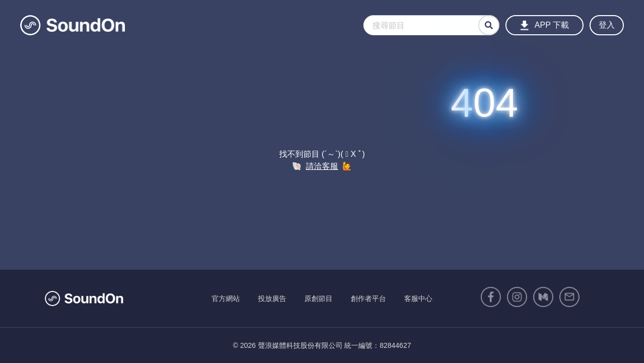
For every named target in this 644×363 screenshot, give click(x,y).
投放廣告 (272, 298)
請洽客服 (322, 166)
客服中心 (418, 298)
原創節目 (318, 298)
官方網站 (226, 298)
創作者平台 (368, 298)
